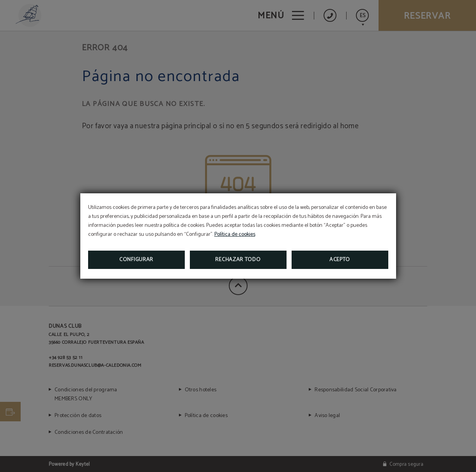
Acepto (340, 260)
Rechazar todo (238, 260)
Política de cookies (235, 234)
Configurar (136, 260)
